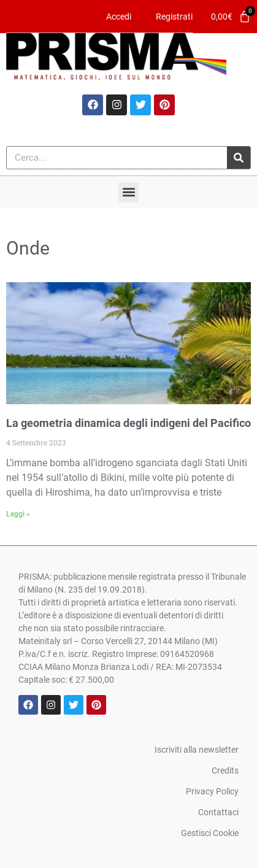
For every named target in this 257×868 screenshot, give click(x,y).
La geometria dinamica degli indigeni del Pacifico (128, 423)
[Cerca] (239, 158)
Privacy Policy (212, 791)
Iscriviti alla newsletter (197, 750)
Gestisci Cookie (210, 833)
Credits (225, 770)
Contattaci (218, 812)
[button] (128, 192)
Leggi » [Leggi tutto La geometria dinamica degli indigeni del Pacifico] (18, 514)
